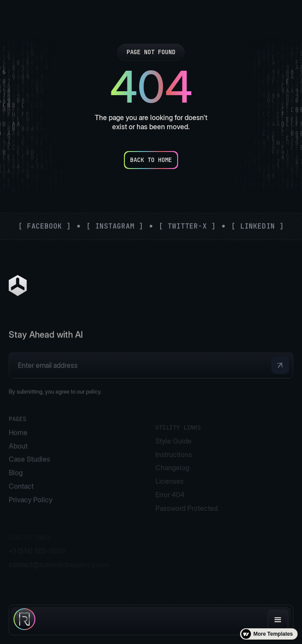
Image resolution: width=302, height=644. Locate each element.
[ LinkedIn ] (257, 226)
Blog (16, 483)
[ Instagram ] (115, 226)
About (18, 457)
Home (18, 443)
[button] (278, 620)
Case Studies (29, 470)
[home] (24, 620)
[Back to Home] (151, 160)
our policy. (89, 401)
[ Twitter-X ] (187, 226)
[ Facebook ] (45, 226)
